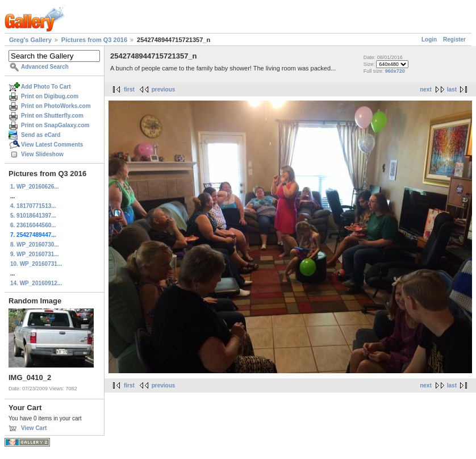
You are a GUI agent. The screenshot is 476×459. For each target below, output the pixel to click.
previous (164, 89)
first (129, 89)
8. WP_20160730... (35, 245)
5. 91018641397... (33, 216)
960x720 (395, 71)
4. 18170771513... (33, 206)
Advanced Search (45, 67)
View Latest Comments (52, 145)
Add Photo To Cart (46, 87)
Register (454, 39)
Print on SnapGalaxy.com (55, 125)
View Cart (34, 428)
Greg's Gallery (30, 40)
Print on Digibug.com (50, 96)
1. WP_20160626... (35, 187)
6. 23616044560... (33, 225)
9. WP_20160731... (35, 254)
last (452, 89)
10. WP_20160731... (36, 264)
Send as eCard (41, 135)
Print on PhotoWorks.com (56, 106)
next (426, 89)
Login (429, 39)
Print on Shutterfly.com (52, 116)
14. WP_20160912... (36, 283)
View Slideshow (42, 154)
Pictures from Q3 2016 (94, 40)
